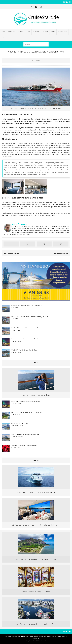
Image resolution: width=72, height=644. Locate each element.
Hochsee (21, 32)
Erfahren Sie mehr (41, 641)
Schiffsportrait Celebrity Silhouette (36, 592)
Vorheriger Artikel (11, 253)
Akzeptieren (29, 641)
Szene (53, 32)
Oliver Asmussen (20, 224)
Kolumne (45, 32)
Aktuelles (11, 32)
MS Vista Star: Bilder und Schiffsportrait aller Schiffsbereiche (36, 525)
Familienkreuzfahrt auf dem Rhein (36, 395)
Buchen (4, 38)
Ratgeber (36, 32)
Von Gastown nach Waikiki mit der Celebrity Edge (36, 559)
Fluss (28, 32)
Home (3, 32)
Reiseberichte (62, 32)
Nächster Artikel (61, 253)
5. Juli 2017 (37, 61)
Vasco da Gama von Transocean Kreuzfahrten (36, 492)
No (34, 641)
